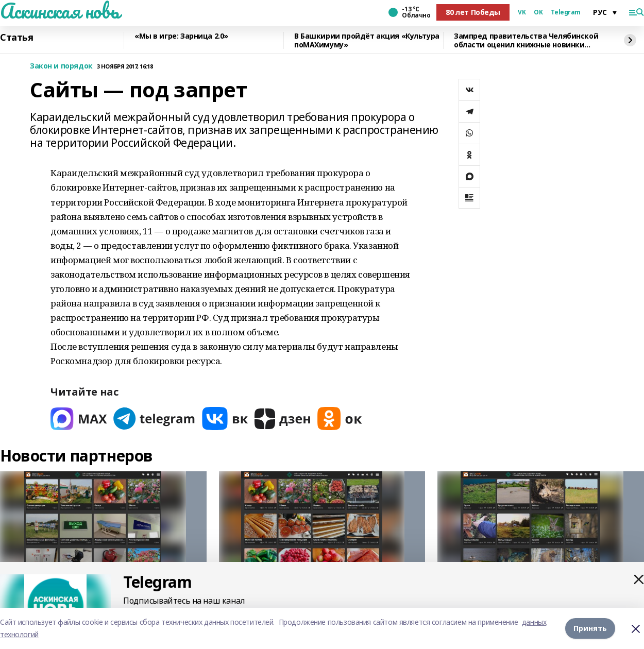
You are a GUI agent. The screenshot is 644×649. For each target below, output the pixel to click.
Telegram (566, 12)
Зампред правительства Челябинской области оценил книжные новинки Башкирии (526, 40)
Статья (16, 38)
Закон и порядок (61, 66)
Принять (590, 628)
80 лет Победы (473, 12)
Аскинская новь (60, 11)
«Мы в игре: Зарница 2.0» (181, 36)
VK (522, 12)
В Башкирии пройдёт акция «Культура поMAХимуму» (367, 40)
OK (538, 12)
